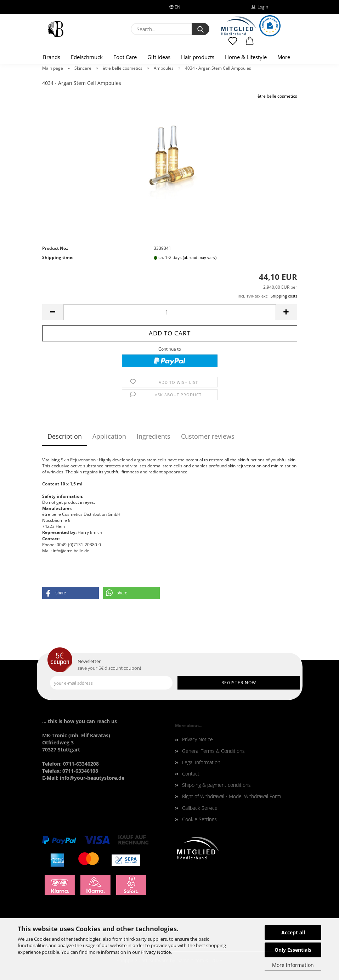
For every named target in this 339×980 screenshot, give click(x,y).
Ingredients (154, 436)
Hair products (198, 57)
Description (65, 436)
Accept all (293, 932)
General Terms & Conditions (213, 751)
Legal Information (201, 762)
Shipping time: (58, 257)
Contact (191, 774)
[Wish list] (233, 44)
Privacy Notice (156, 952)
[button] (250, 44)
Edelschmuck (87, 57)
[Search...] (200, 29)
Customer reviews (208, 436)
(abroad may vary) (200, 257)
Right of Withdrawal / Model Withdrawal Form (231, 796)
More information (293, 965)
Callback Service (200, 808)
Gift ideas (159, 57)
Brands (52, 57)
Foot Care (125, 57)
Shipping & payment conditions (216, 785)
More (284, 57)
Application (109, 436)
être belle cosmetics (277, 96)
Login (260, 7)
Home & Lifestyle (246, 57)
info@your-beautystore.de (92, 778)
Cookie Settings (199, 819)
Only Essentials (293, 950)
